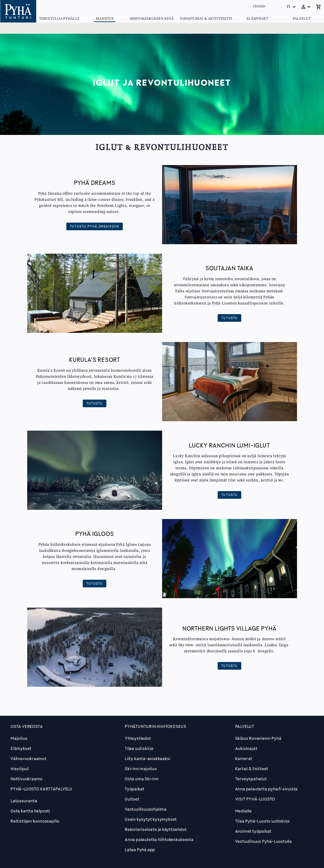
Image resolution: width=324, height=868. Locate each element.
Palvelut (302, 19)
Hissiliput (20, 769)
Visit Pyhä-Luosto (255, 799)
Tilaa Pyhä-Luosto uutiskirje (263, 821)
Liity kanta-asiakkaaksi (147, 758)
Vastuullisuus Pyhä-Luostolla (264, 841)
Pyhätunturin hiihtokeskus (156, 726)
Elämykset (257, 19)
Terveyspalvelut (251, 779)
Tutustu (229, 318)
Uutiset (132, 799)
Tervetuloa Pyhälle (59, 19)
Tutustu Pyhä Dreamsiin (95, 226)
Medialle (244, 811)
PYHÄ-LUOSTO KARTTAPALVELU (41, 789)
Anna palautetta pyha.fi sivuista (267, 789)
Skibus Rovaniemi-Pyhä (258, 738)
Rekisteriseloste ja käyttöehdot (156, 829)
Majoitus (105, 19)
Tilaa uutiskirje (139, 748)
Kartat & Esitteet (252, 769)
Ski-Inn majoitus (141, 769)
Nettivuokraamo (27, 779)
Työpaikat (135, 789)
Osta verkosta (27, 726)
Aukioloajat (246, 748)
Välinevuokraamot (29, 758)
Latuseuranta (24, 801)
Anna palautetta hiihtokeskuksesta (159, 839)
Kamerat (244, 758)
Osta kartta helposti (30, 811)
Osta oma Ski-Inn (142, 779)
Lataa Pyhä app (140, 850)
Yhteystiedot (138, 738)
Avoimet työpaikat (253, 831)
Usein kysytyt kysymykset (151, 819)
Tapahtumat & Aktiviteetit (206, 19)
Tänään (259, 7)
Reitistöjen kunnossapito (35, 821)
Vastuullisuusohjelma (146, 809)
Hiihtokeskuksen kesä (152, 19)
